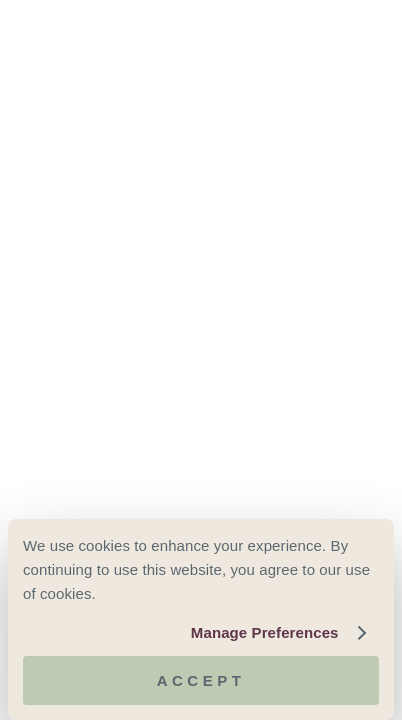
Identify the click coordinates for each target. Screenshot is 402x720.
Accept (201, 680)
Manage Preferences (265, 632)
